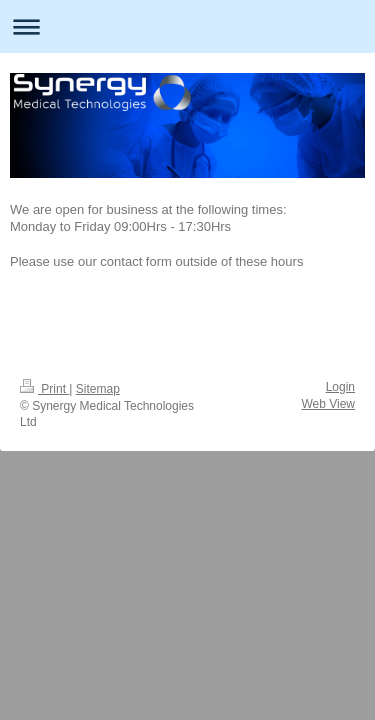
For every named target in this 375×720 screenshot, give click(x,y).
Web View (328, 404)
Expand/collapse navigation (187, 26)
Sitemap (98, 389)
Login (340, 387)
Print (44, 389)
